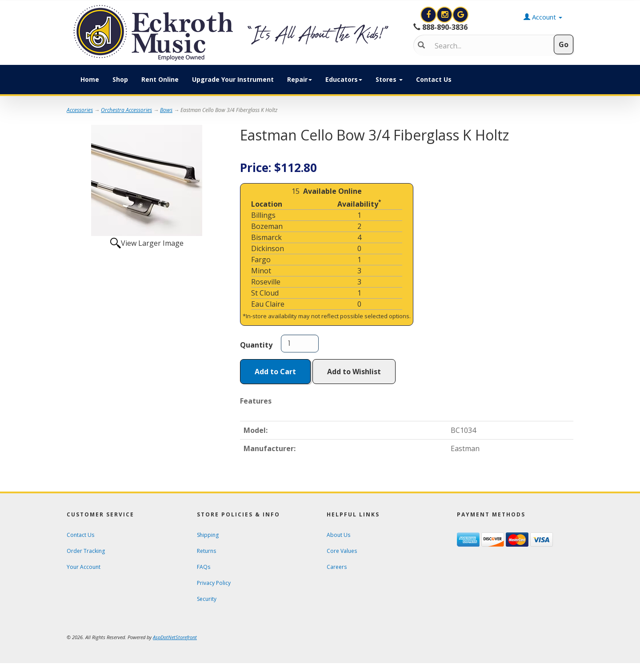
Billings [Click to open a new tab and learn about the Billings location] (263, 215)
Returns (206, 551)
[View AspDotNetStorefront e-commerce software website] (175, 637)
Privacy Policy (214, 583)
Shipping (208, 535)
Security (207, 599)
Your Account (84, 567)
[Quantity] (300, 344)
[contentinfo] (233, 33)
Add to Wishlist (354, 372)
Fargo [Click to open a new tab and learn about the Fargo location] (261, 260)
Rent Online (160, 79)
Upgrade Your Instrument (233, 79)
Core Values (342, 551)
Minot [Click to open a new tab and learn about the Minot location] (261, 271)
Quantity (256, 345)
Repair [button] (300, 79)
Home (90, 79)
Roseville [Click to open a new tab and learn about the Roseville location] (266, 282)
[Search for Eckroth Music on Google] (460, 15)
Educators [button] (344, 79)
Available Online (332, 191)
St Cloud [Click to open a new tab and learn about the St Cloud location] (265, 293)
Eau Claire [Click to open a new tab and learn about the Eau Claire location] (268, 304)
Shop (120, 79)
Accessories (80, 110)
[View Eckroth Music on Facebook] (429, 15)
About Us (338, 535)
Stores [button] (389, 79)
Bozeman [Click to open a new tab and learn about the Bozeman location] (267, 226)
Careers (337, 567)
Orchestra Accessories (126, 110)
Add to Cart (275, 372)
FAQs (204, 567)
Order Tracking (86, 551)
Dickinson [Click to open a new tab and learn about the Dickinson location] (268, 248)
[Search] (487, 46)
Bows (166, 110)
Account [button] (543, 17)
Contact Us (434, 79)
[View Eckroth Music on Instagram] (445, 15)
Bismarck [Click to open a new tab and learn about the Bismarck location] (266, 237)
